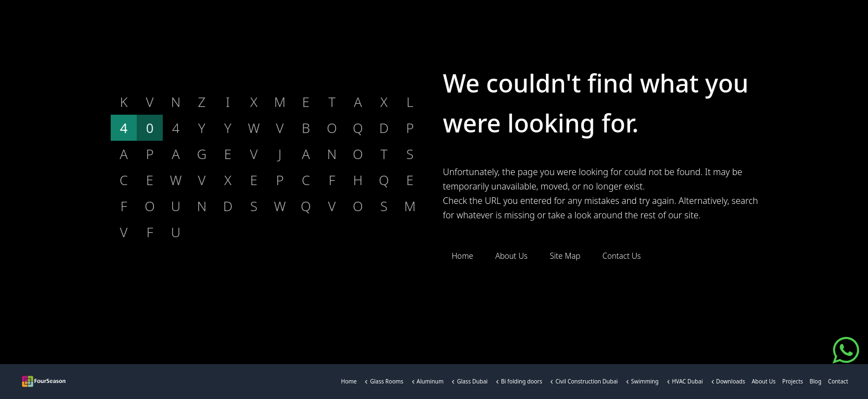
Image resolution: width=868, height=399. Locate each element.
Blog (816, 383)
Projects (792, 383)
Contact (838, 383)
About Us (764, 383)
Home (349, 383)
